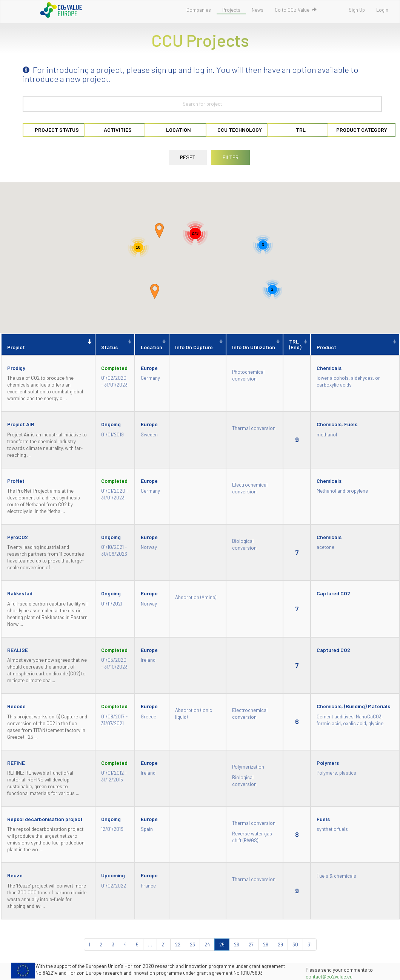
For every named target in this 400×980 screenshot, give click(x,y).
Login (382, 10)
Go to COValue (296, 10)
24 (207, 945)
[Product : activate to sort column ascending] (355, 344)
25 (222, 945)
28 (266, 945)
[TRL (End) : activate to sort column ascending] (297, 344)
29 (280, 945)
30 (295, 945)
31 (310, 945)
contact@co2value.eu (329, 977)
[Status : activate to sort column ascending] (115, 344)
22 (178, 945)
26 (237, 945)
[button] (155, 291)
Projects (231, 10)
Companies (199, 10)
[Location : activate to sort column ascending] (152, 344)
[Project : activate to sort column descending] (48, 344)
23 (192, 945)
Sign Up (357, 10)
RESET (188, 157)
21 (164, 945)
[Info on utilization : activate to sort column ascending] (255, 344)
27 (251, 945)
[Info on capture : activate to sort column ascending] (198, 344)
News (258, 10)
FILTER (231, 157)
